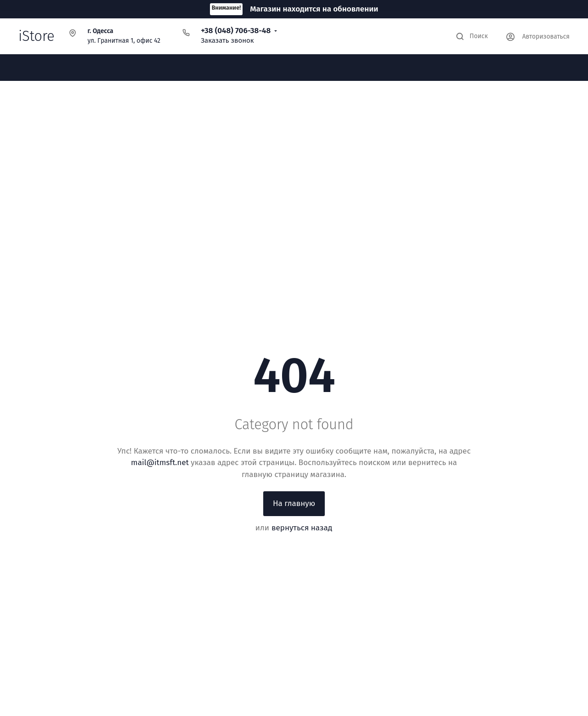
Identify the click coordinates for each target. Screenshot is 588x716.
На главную (294, 503)
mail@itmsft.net (160, 463)
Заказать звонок (227, 40)
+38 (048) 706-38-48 (236, 31)
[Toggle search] (472, 37)
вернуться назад (302, 528)
